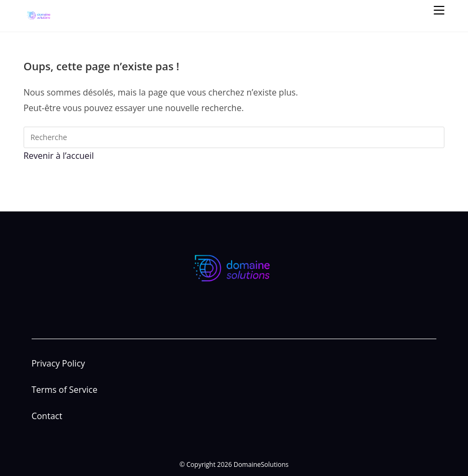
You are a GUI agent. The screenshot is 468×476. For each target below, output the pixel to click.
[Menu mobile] (439, 9)
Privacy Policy (58, 363)
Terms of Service (65, 390)
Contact (47, 416)
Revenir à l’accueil (59, 156)
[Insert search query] (234, 137)
